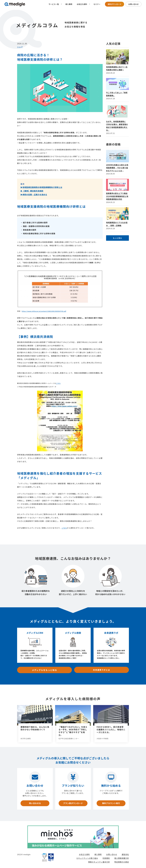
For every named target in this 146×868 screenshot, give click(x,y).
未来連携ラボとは (101, 670)
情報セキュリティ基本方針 (99, 862)
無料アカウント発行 (111, 803)
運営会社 (125, 854)
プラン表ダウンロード (73, 803)
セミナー (97, 4)
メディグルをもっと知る (45, 670)
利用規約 (106, 858)
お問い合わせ (133, 4)
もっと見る (117, 238)
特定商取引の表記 (122, 862)
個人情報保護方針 (122, 858)
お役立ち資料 (84, 854)
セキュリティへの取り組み (87, 858)
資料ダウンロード (115, 4)
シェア (20, 47)
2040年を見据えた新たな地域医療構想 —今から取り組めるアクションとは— (117, 168)
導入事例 (69, 4)
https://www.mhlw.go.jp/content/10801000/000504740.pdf (44, 311)
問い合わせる (35, 803)
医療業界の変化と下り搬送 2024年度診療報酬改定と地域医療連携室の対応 (117, 196)
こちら (58, 383)
